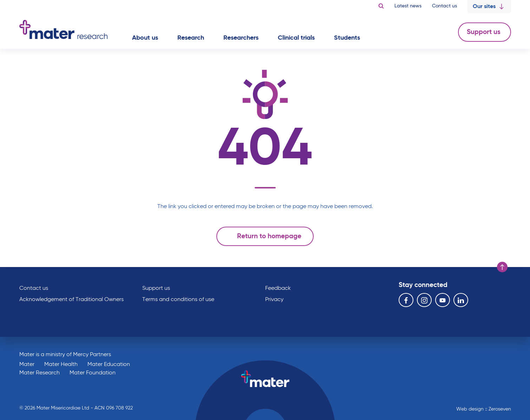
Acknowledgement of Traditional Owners (71, 300)
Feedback (278, 288)
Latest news (408, 6)
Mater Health (61, 365)
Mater (27, 365)
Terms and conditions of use (178, 300)
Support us (485, 32)
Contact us (444, 6)
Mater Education (109, 365)
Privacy (274, 300)
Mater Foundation (93, 373)
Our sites (489, 7)
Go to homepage (63, 29)
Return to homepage (263, 236)
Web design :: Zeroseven (484, 409)
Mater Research (40, 373)
